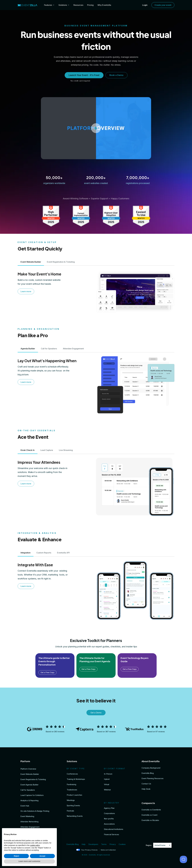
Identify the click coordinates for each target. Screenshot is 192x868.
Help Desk (146, 789)
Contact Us (146, 784)
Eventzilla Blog (148, 773)
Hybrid (107, 779)
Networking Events (75, 816)
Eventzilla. (93, 855)
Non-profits (109, 819)
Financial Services (111, 834)
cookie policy (35, 845)
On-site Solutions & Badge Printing (35, 811)
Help (84, 844)
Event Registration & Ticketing (33, 779)
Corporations (109, 813)
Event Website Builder (30, 774)
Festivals (70, 811)
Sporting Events (73, 806)
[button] (96, 128)
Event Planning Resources (153, 778)
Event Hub (25, 806)
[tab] (31, 262)
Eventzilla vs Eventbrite (151, 810)
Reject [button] (16, 856)
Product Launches (74, 795)
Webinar (107, 790)
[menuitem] (162, 845)
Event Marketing (27, 816)
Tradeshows (72, 790)
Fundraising (71, 784)
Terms (104, 844)
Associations (109, 824)
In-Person (108, 774)
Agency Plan (109, 808)
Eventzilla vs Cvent (149, 815)
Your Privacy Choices (87, 850)
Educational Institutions (114, 829)
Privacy (113, 844)
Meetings (71, 800)
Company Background (151, 768)
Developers (93, 844)
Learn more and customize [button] (29, 861)
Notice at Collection (108, 850)
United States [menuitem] (160, 845)
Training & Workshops (76, 779)
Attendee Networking (29, 822)
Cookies (122, 844)
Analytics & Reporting (29, 800)
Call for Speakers (28, 790)
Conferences (72, 774)
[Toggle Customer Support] (183, 859)
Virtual (107, 784)
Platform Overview (28, 769)
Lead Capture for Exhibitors (32, 795)
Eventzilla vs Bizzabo (150, 820)
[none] (162, 845)
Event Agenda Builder (29, 785)
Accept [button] (42, 856)
